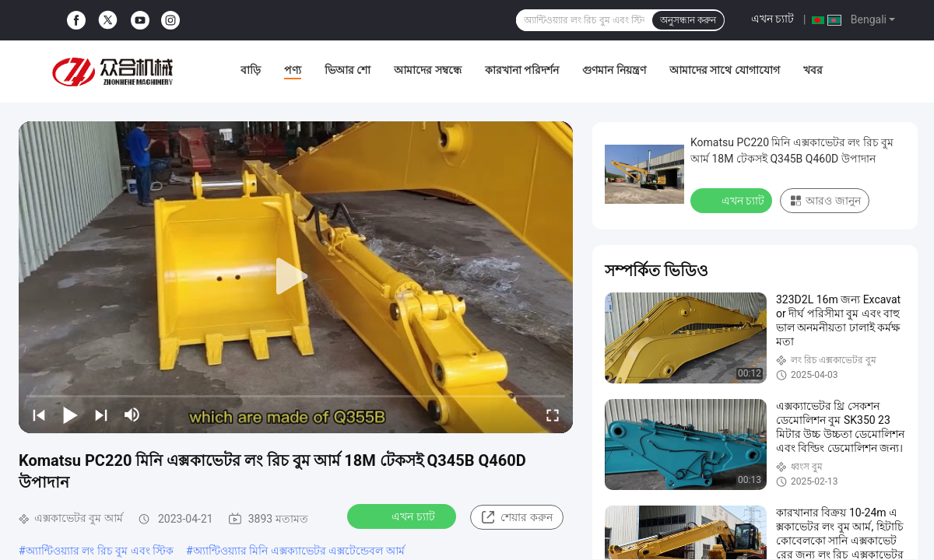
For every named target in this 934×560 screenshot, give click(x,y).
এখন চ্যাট (772, 19)
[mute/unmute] (132, 415)
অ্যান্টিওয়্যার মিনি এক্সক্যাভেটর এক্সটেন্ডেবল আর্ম (299, 551)
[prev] (39, 415)
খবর (813, 70)
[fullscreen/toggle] (553, 415)
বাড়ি (251, 70)
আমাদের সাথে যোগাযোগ (725, 70)
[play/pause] (70, 415)
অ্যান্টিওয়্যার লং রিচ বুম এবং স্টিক (100, 551)
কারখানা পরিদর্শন (522, 70)
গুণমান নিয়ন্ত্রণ (614, 70)
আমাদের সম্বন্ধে (427, 70)
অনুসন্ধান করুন (688, 20)
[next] (101, 415)
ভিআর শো (348, 70)
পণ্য (293, 70)
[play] (296, 277)
